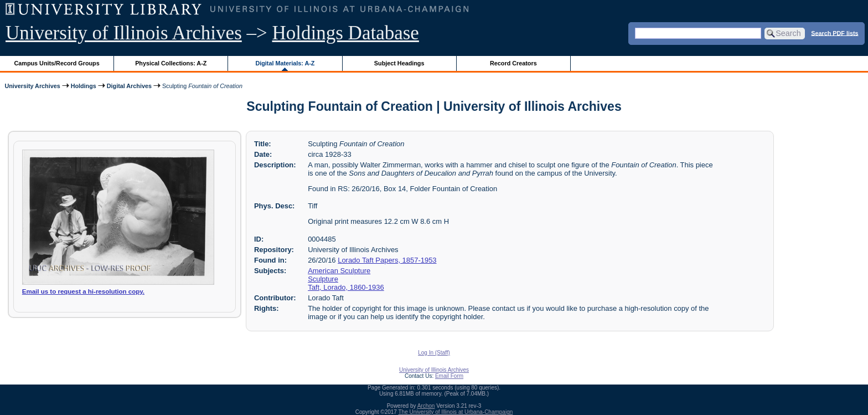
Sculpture (323, 279)
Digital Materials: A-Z (285, 63)
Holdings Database (346, 33)
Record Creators (513, 63)
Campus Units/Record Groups (57, 63)
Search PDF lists (835, 33)
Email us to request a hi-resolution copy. (83, 291)
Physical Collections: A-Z (171, 63)
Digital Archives (129, 86)
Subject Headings (399, 63)
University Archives (32, 86)
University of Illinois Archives (124, 33)
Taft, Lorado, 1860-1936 (346, 287)
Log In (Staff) (434, 353)
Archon (426, 406)
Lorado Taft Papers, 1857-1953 (387, 260)
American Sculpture (339, 271)
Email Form (449, 376)
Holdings (84, 86)
